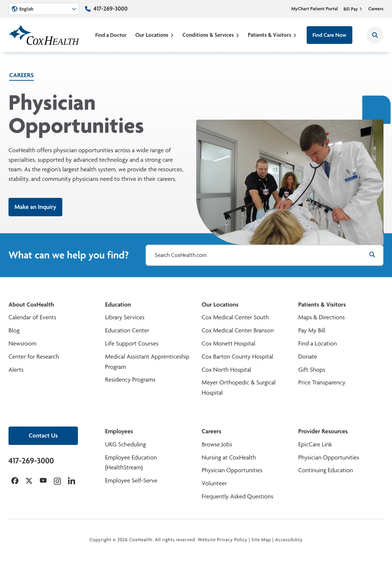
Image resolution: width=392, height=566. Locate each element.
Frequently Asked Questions (238, 496)
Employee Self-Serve (131, 481)
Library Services (125, 317)
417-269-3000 (110, 9)
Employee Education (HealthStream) (131, 463)
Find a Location (317, 344)
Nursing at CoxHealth (229, 458)
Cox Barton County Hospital (238, 357)
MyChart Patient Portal (315, 9)
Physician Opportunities (232, 470)
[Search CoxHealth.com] (265, 255)
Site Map (261, 540)
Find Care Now (329, 35)
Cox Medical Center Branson (238, 330)
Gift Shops (312, 370)
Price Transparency (322, 382)
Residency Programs (130, 380)
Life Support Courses (132, 344)
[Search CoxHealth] (375, 35)
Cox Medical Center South (235, 317)
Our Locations (155, 35)
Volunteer (214, 483)
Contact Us (43, 436)
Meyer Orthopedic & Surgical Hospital (239, 388)
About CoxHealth (31, 305)
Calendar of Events (32, 317)
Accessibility (289, 540)
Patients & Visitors (272, 35)
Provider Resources (323, 431)
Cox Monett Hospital (229, 344)
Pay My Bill (312, 330)
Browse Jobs (217, 444)
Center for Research (34, 357)
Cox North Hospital (227, 370)
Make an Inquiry (35, 207)
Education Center (127, 330)
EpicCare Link (315, 444)
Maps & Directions (321, 317)
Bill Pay (353, 9)
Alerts (16, 370)
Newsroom (22, 344)
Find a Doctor (111, 35)
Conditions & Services (211, 35)
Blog (14, 330)
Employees (119, 431)
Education (118, 305)
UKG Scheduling (126, 444)
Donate (308, 357)
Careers (376, 9)
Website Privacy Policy (223, 540)
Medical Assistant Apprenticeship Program (147, 362)
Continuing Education (326, 470)
